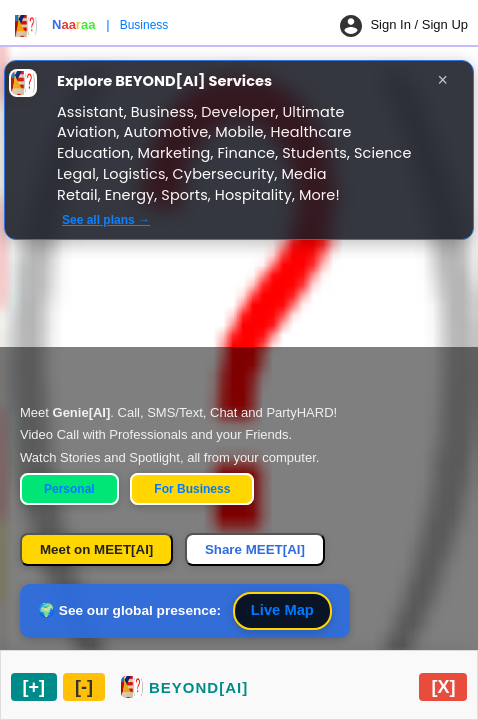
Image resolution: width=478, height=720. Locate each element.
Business (144, 25)
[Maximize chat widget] (34, 687)
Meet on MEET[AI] (96, 549)
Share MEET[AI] (255, 549)
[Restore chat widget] (184, 687)
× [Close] (443, 80)
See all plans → (106, 220)
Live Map (282, 610)
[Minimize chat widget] (84, 687)
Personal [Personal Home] (69, 489)
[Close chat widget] (443, 687)
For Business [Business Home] (192, 489)
